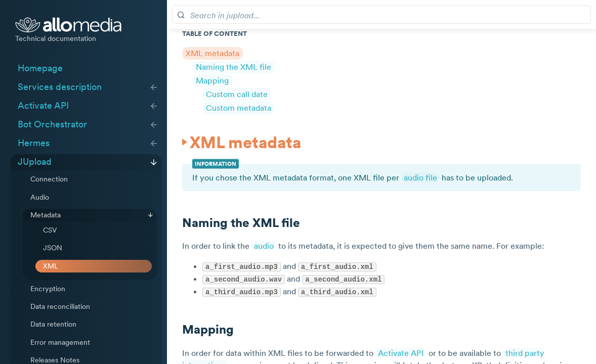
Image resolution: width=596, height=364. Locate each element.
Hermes (34, 143)
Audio (40, 197)
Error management (60, 342)
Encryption (48, 289)
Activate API (43, 106)
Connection (49, 179)
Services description (60, 87)
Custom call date (237, 94)
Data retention (53, 324)
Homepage (40, 68)
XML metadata (212, 53)
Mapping (212, 80)
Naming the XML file (233, 67)
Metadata (46, 215)
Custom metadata (239, 108)
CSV (50, 230)
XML (51, 266)
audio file (420, 177)
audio (264, 246)
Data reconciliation (60, 306)
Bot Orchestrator (52, 124)
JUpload (35, 162)
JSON (53, 248)
